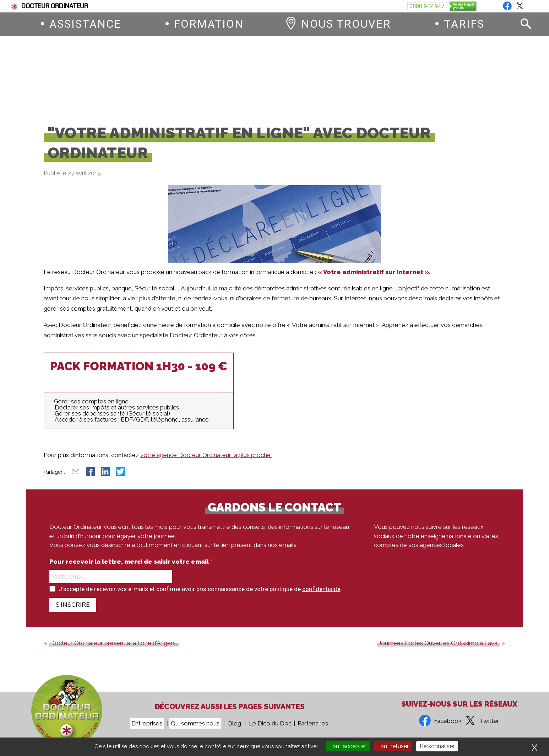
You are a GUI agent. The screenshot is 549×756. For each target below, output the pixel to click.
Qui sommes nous (195, 723)
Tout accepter (348, 746)
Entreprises (147, 723)
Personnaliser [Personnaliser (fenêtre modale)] (437, 746)
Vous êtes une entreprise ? (463, 6)
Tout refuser (393, 746)
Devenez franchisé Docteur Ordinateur (356, 6)
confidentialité (321, 595)
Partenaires (313, 723)
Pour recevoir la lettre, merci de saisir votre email (130, 567)
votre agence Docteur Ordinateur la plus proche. (206, 461)
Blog (525, 6)
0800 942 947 (318, 78)
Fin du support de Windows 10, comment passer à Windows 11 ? (198, 6)
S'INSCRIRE (73, 610)
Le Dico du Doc (270, 723)
